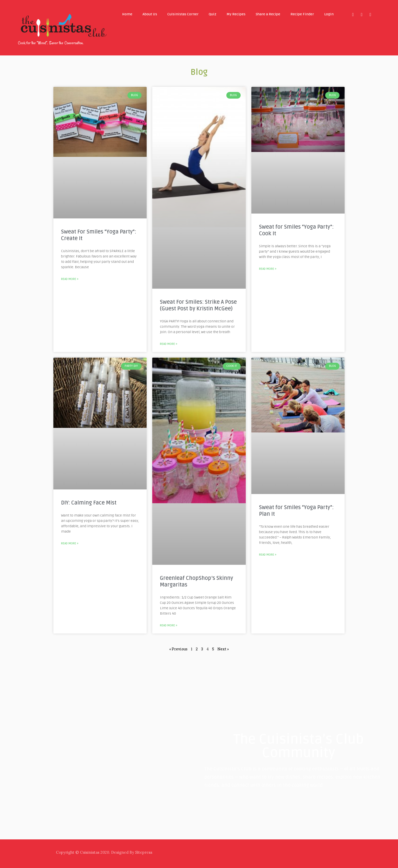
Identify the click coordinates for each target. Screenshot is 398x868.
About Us (150, 14)
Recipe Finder (302, 14)
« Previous (178, 649)
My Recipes (236, 14)
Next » (223, 649)
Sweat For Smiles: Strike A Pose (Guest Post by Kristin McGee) (198, 305)
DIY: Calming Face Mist (89, 503)
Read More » (70, 279)
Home (127, 14)
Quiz (213, 14)
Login (329, 14)
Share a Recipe (268, 14)
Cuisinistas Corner (183, 14)
